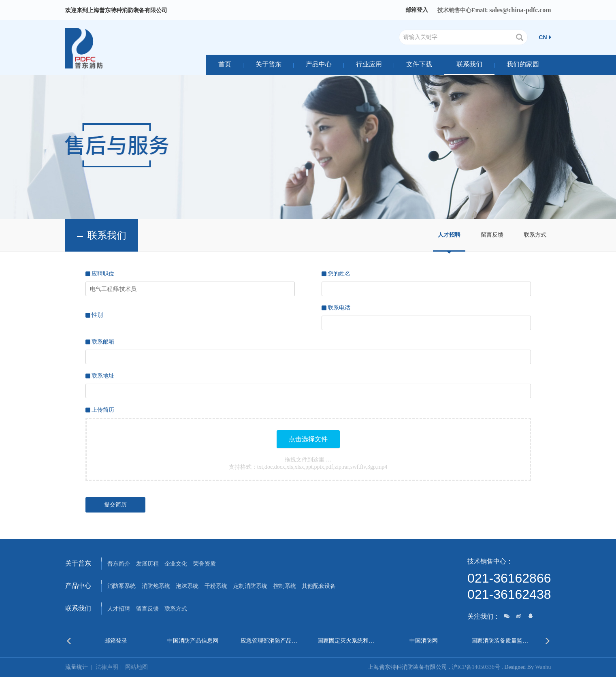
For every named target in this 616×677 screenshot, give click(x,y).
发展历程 (147, 564)
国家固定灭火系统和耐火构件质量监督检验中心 (346, 641)
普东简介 (119, 564)
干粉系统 (216, 586)
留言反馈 (492, 235)
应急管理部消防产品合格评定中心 (270, 641)
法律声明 (110, 667)
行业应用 (369, 64)
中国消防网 (424, 641)
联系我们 (469, 64)
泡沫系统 (187, 586)
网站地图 (136, 667)
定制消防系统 (250, 586)
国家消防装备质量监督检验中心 (500, 641)
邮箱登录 (116, 641)
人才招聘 (449, 235)
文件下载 (419, 64)
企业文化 (176, 564)
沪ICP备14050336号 (476, 667)
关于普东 (269, 64)
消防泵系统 (121, 586)
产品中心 (319, 64)
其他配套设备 (319, 586)
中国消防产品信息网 (193, 641)
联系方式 (535, 235)
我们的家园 (523, 64)
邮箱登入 (417, 10)
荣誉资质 (205, 564)
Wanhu (543, 667)
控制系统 (285, 586)
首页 (225, 64)
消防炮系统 (156, 586)
